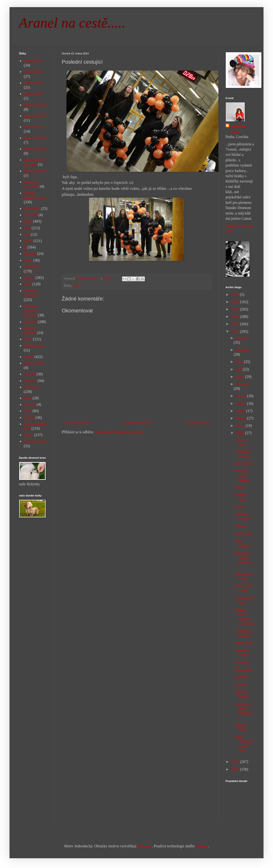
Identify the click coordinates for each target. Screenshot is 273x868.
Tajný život (244, 643)
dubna (241, 411)
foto (27, 234)
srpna (241, 377)
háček (28, 241)
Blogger (202, 846)
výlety (28, 435)
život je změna (35, 441)
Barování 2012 (35, 105)
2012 (236, 769)
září (239, 369)
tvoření (29, 417)
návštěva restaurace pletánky (31, 311)
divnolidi (31, 215)
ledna (241, 433)
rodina (29, 357)
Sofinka (30, 374)
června (242, 396)
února (241, 426)
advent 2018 (33, 94)
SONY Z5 (31, 387)
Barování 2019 (35, 171)
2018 (236, 302)
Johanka (30, 254)
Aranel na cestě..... (72, 23)
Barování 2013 (35, 116)
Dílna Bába (244, 670)
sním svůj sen (34, 363)
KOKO (240, 487)
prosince (242, 338)
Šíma (28, 398)
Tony (28, 411)
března (242, 418)
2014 (236, 331)
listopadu (243, 350)
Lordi (239, 507)
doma (28, 221)
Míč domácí (244, 463)
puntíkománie (34, 346)
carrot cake (243, 533)
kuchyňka (31, 267)
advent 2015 (33, 83)
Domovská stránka (138, 423)
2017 (236, 309)
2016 (236, 317)
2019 (236, 294)
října (240, 362)
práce (77, 286)
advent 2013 (33, 61)
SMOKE (242, 677)
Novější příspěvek (77, 423)
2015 (236, 324)
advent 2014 (33, 72)
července (243, 384)
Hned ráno (243, 662)
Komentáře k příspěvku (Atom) (119, 432)
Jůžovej (241, 526)
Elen (27, 228)
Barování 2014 (35, 127)
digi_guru (145, 846)
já (25, 247)
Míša (28, 284)
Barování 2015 (35, 138)
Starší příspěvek (198, 423)
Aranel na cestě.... (238, 129)
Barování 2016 (35, 149)
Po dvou (241, 684)
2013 (236, 762)
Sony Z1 (30, 381)
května (242, 403)
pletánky (30, 322)
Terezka (30, 404)
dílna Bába (32, 208)
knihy (28, 260)
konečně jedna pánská (242, 475)
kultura (29, 278)
